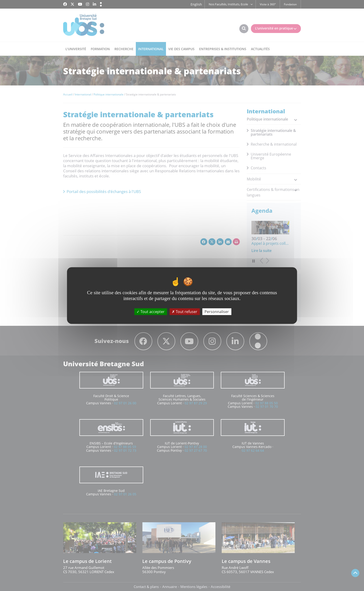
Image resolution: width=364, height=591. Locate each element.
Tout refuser (185, 312)
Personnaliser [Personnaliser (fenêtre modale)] (217, 312)
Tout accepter (151, 312)
